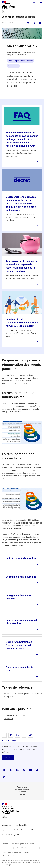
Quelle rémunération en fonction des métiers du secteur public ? (19, 645)
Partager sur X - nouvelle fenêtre (11, 735)
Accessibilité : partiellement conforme (23, 844)
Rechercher (34, 3)
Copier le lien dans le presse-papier (31, 735)
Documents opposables (22, 789)
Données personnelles (15, 852)
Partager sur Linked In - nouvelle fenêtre (4, 735)
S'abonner (8, 758)
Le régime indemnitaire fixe (21, 577)
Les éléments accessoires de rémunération (22, 622)
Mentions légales (7, 848)
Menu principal (41, 3)
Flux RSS (22, 794)
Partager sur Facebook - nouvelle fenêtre (17, 735)
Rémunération (13, 66)
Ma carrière (9, 719)
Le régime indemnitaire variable (19, 597)
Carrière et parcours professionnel (21, 61)
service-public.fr (23, 825)
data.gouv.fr (26, 830)
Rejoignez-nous (22, 787)
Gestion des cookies (9, 856)
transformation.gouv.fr (11, 835)
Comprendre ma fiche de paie (20, 669)
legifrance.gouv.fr (9, 830)
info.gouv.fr (7, 825)
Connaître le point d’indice (15, 715)
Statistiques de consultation (30, 848)
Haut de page (10, 741)
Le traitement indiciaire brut (21, 558)
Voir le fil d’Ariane (7, 23)
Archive (17, 848)
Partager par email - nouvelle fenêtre (24, 735)
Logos (4, 852)
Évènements (22, 792)
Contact (26, 852)
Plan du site (6, 844)
